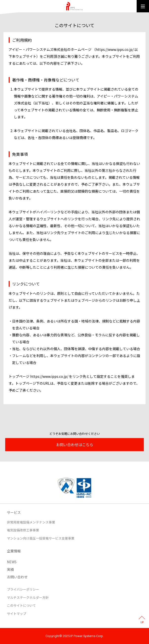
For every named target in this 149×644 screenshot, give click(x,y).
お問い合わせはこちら (75, 444)
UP (142, 622)
